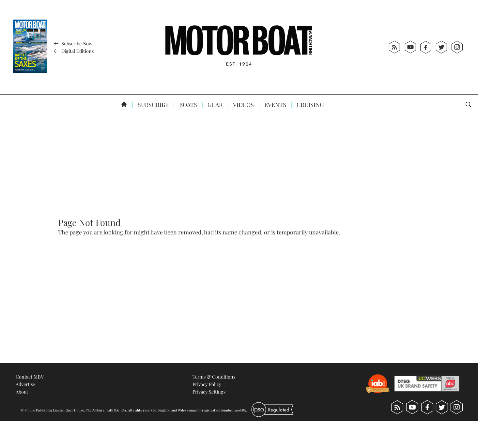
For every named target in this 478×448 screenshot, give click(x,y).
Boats (187, 105)
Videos (243, 105)
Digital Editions (73, 51)
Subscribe (153, 105)
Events (275, 105)
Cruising (310, 105)
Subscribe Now (72, 43)
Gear (215, 105)
